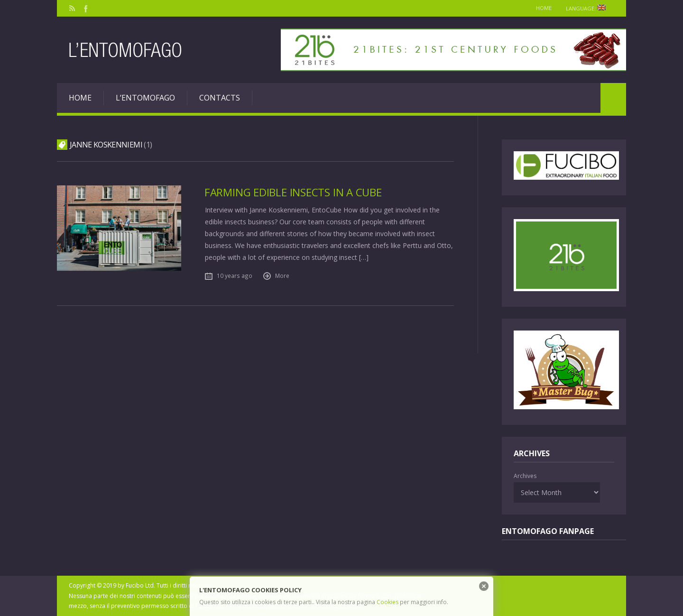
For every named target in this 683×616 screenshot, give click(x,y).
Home (544, 8)
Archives (525, 476)
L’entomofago (145, 98)
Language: (589, 8)
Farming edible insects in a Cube (293, 192)
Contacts (220, 98)
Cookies (388, 602)
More (282, 276)
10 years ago (235, 276)
